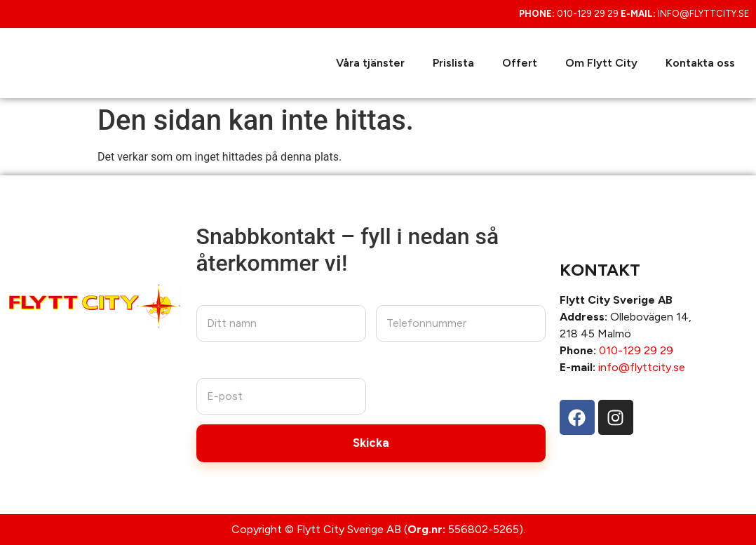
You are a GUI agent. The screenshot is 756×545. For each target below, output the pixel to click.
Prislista (453, 63)
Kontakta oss (700, 63)
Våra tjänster (370, 63)
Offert (520, 63)
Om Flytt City (601, 63)
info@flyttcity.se (703, 14)
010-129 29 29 (569, 14)
